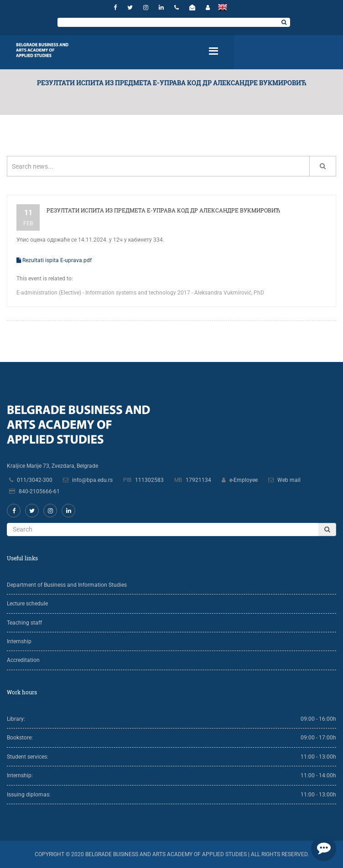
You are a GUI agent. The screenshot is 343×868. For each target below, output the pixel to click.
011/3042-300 (35, 480)
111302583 (149, 480)
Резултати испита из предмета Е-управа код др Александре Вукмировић (163, 210)
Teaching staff (24, 623)
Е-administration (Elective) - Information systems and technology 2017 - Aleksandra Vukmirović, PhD (140, 293)
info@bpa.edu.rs (92, 480)
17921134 (198, 480)
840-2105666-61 (39, 491)
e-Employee (244, 480)
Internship (19, 641)
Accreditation (23, 660)
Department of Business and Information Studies (67, 585)
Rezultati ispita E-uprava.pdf (54, 260)
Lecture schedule (27, 604)
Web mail (289, 480)
